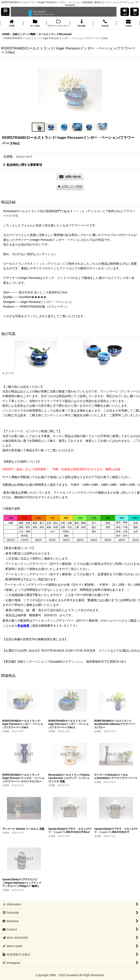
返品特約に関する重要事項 (23, 165)
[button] (5, 12)
